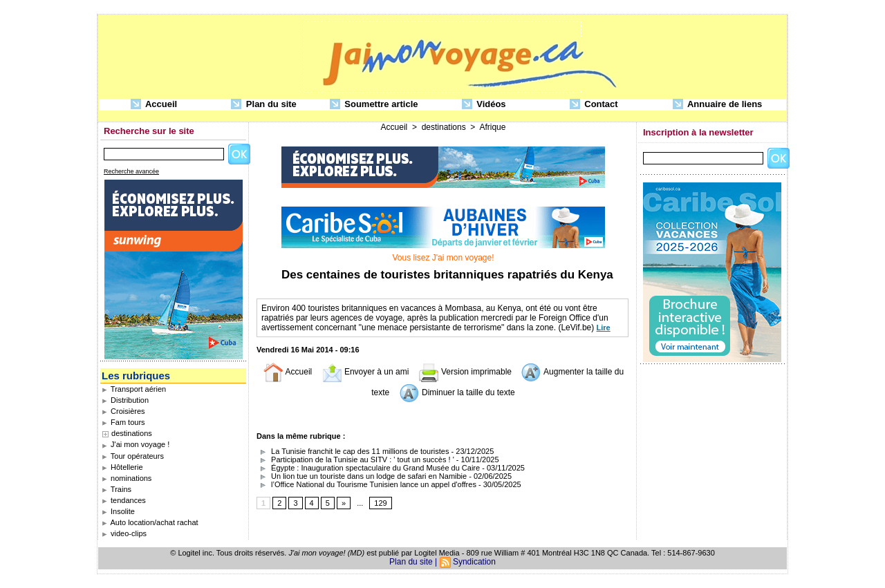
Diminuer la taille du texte (457, 392)
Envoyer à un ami (365, 372)
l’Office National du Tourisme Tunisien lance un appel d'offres (366, 484)
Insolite (118, 511)
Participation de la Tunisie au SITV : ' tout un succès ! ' (355, 459)
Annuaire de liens (718, 105)
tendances (124, 500)
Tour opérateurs (133, 456)
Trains (117, 489)
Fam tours (123, 422)
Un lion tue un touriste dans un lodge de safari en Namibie (362, 476)
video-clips (124, 533)
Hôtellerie (122, 467)
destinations (132, 433)
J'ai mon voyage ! (136, 444)
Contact (594, 105)
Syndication (474, 562)
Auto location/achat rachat (150, 522)
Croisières (123, 411)
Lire (604, 328)
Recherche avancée (131, 171)
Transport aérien (134, 389)
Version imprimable (465, 372)
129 (380, 503)
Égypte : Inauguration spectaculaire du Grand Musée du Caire (368, 468)
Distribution (125, 400)
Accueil (154, 105)
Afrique (492, 127)
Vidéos (484, 105)
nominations (127, 478)
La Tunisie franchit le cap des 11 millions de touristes (353, 451)
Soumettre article (374, 105)
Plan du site (264, 105)
